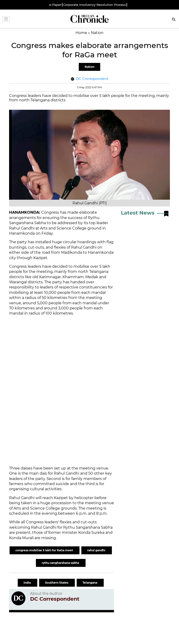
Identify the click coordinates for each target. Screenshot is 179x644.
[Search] (174, 20)
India (28, 583)
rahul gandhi (97, 550)
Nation (89, 67)
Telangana (90, 583)
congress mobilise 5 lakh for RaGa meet (45, 550)
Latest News (138, 213)
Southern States (57, 583)
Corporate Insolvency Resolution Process (95, 5)
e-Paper (55, 5)
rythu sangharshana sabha (61, 563)
